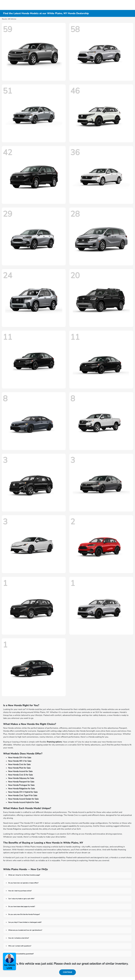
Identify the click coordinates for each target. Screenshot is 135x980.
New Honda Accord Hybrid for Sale (24, 802)
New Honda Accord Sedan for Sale (23, 799)
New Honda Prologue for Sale (21, 785)
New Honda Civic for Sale (19, 764)
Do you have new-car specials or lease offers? (23, 883)
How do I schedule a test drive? (19, 938)
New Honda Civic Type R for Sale (23, 795)
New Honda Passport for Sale (21, 782)
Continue (67, 972)
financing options (54, 742)
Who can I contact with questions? (20, 946)
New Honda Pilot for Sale (19, 768)
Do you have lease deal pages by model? (22, 907)
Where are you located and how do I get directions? (25, 930)
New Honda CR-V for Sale (20, 758)
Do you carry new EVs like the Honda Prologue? (24, 914)
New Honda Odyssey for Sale (21, 778)
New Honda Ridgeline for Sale (22, 789)
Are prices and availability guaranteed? (21, 954)
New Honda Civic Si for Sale (20, 775)
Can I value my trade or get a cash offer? (21, 899)
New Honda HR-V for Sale (20, 761)
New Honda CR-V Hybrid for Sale (23, 792)
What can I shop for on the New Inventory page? (24, 875)
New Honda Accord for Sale (20, 771)
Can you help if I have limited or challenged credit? (25, 922)
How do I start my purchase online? (20, 891)
